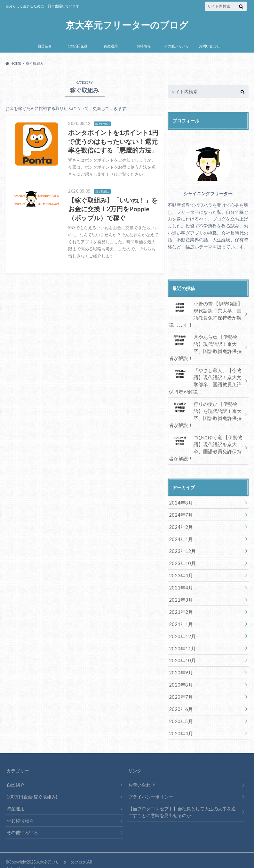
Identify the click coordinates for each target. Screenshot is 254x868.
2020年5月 (180, 712)
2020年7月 (180, 688)
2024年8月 (180, 498)
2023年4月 (180, 569)
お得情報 (144, 46)
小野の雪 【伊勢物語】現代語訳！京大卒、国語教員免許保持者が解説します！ (206, 313)
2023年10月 (181, 558)
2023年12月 (181, 546)
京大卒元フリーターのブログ (127, 25)
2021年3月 (180, 593)
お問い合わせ (210, 46)
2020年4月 (180, 724)
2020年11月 (181, 641)
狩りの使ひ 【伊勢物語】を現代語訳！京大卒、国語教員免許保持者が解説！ (206, 411)
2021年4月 (180, 581)
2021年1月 (180, 617)
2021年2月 (180, 605)
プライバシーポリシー (151, 787)
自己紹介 (45, 46)
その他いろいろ (176, 46)
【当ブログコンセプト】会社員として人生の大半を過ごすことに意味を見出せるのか (182, 802)
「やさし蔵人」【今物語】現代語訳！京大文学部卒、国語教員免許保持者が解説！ (206, 379)
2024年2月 (180, 522)
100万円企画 (78, 46)
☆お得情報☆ (20, 810)
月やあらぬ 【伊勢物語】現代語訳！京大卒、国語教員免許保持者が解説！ (206, 346)
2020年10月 (181, 652)
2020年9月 (180, 664)
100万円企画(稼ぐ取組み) (32, 787)
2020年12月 (181, 629)
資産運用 (111, 46)
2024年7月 (180, 510)
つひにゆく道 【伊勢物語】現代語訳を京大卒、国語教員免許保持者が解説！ (206, 444)
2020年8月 (180, 676)
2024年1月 (180, 534)
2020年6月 (180, 700)
